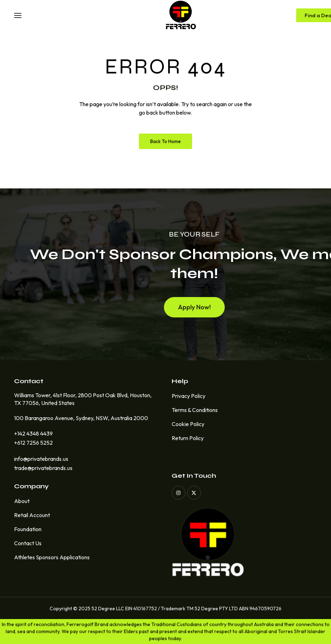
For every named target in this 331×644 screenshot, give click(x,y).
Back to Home (165, 141)
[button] (194, 311)
